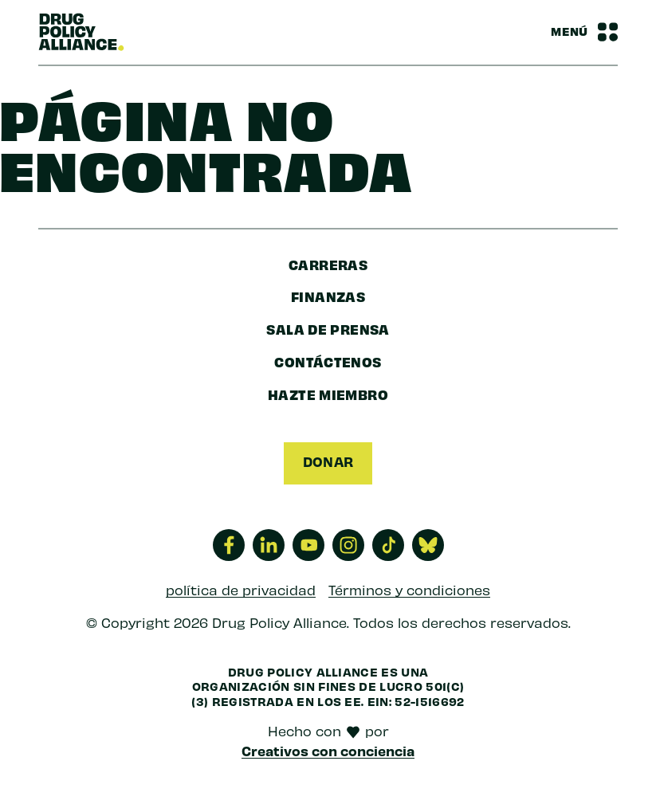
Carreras (328, 264)
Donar (328, 461)
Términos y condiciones (409, 590)
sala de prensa (328, 329)
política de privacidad (241, 590)
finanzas (328, 296)
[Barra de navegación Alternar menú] (584, 32)
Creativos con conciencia (328, 751)
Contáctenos (328, 361)
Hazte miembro (328, 394)
